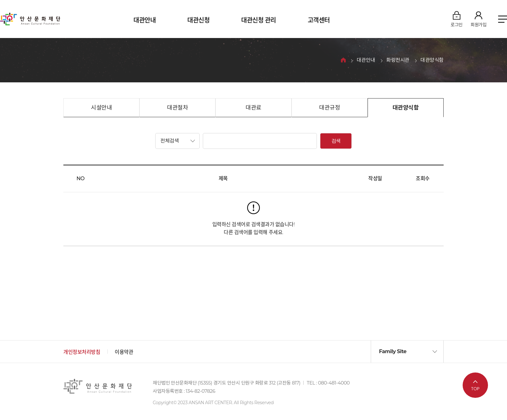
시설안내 (101, 108)
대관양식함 (432, 60)
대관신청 (198, 20)
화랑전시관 (398, 60)
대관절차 (177, 108)
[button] (177, 141)
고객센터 (319, 20)
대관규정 (330, 108)
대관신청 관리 (259, 20)
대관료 (253, 108)
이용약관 (124, 352)
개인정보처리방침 (82, 352)
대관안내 (144, 20)
